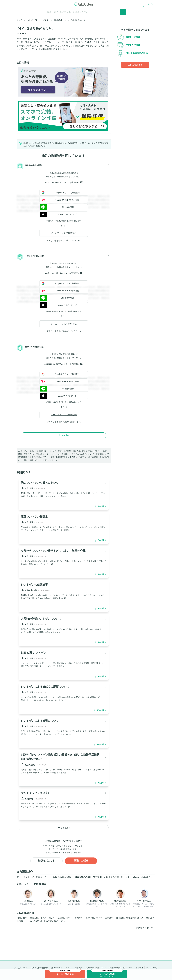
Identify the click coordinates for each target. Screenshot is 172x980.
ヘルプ (69, 968)
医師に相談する (135, 65)
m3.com (136, 877)
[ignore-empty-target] (86, 12)
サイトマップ (152, 968)
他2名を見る (64, 435)
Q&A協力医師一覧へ (146, 928)
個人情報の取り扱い (67, 173)
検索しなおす (46, 861)
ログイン (149, 4)
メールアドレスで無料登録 (64, 233)
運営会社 (139, 968)
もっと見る (64, 828)
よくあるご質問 (21, 968)
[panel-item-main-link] (64, 494)
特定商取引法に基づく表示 (121, 968)
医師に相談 (81, 861)
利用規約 (53, 173)
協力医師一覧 (57, 968)
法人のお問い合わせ (39, 968)
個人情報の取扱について (96, 968)
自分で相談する (102, 143)
